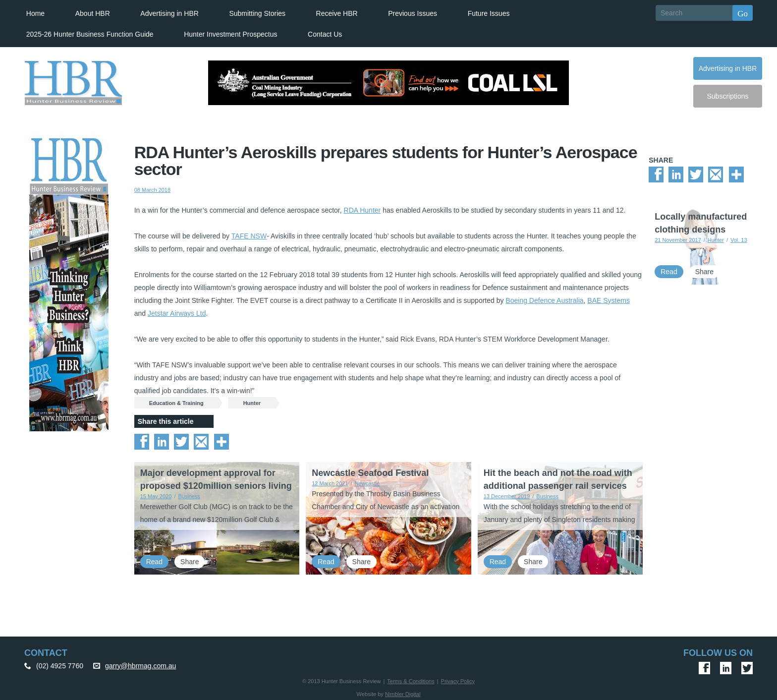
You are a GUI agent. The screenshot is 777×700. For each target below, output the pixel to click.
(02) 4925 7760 (60, 665)
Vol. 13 (739, 240)
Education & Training (176, 403)
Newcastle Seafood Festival (370, 472)
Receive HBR (335, 13)
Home (34, 13)
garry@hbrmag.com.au (140, 665)
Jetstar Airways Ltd (177, 313)
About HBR (92, 13)
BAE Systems (609, 300)
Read (154, 561)
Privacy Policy (458, 681)
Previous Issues (412, 13)
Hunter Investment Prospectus (230, 34)
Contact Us (324, 34)
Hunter (252, 403)
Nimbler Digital (403, 694)
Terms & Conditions (411, 681)
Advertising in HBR (168, 13)
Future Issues (487, 13)
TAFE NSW (249, 235)
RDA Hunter (362, 210)
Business (189, 496)
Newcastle (367, 483)
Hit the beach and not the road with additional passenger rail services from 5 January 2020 (558, 485)
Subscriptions (727, 96)
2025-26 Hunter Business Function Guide (89, 34)
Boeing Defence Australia (544, 300)
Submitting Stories (256, 13)
